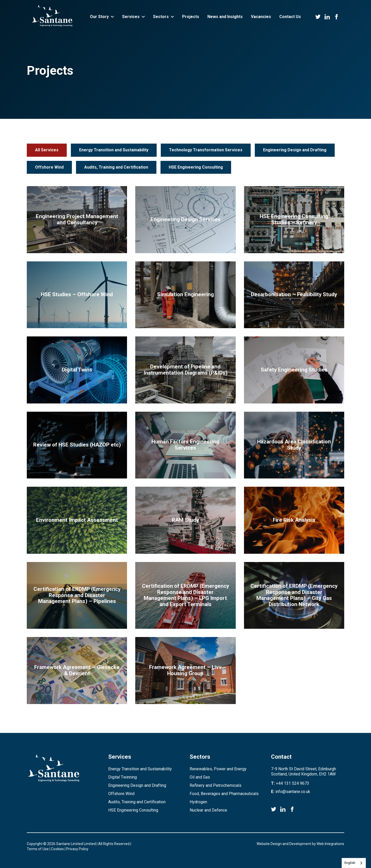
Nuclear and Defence (208, 810)
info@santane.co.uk (293, 792)
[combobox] (354, 863)
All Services (47, 150)
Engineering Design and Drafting (295, 150)
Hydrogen (198, 802)
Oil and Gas (200, 777)
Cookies (57, 849)
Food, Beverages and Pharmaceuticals (224, 794)
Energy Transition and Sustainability (114, 150)
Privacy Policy (77, 849)
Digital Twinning (123, 777)
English (350, 863)
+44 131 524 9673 (293, 783)
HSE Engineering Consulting (196, 167)
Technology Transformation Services (206, 150)
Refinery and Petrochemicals (216, 785)
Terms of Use (38, 849)
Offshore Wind (49, 167)
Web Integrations (330, 844)
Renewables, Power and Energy (218, 769)
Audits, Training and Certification (116, 167)
